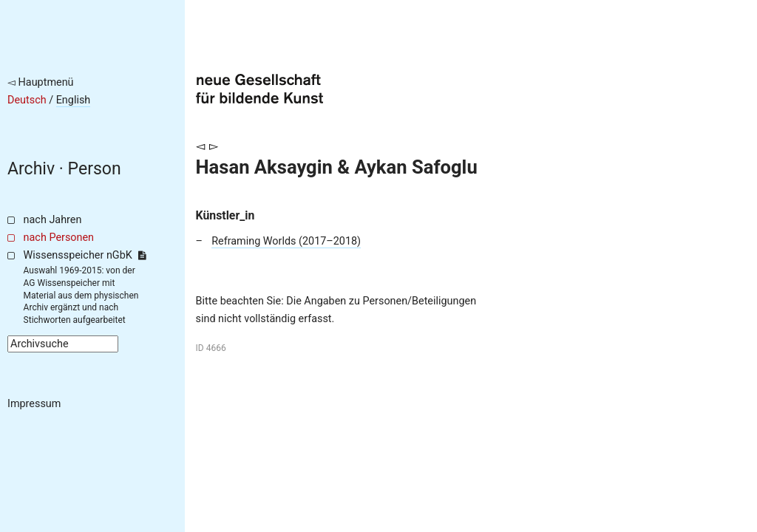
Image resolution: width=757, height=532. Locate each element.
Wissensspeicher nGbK (85, 255)
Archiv (31, 169)
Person (95, 169)
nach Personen (59, 238)
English (74, 100)
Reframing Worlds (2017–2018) (286, 241)
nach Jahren (53, 220)
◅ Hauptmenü (41, 82)
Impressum (34, 404)
